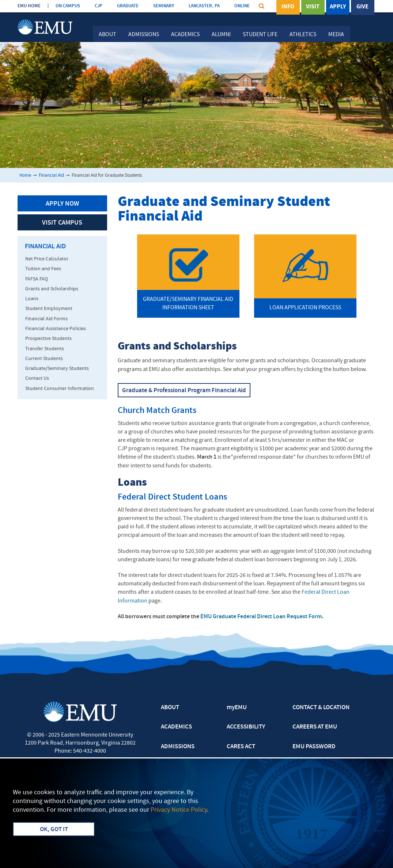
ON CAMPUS (68, 6)
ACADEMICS (176, 727)
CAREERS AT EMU (315, 727)
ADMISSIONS (178, 747)
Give (362, 7)
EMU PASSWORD (314, 747)
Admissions (144, 35)
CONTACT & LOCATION (321, 708)
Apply (338, 7)
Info (288, 7)
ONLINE (242, 6)
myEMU (237, 708)
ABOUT (170, 708)
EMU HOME (29, 6)
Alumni (221, 35)
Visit (313, 7)
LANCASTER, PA (204, 6)
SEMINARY (164, 6)
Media (336, 35)
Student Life (260, 35)
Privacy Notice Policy (179, 810)
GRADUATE (128, 6)
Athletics (303, 35)
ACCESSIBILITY (246, 727)
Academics (185, 35)
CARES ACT (241, 747)
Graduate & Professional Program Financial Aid (184, 391)
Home (25, 175)
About (107, 35)
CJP (99, 6)
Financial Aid (51, 175)
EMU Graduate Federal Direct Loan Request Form (261, 617)
